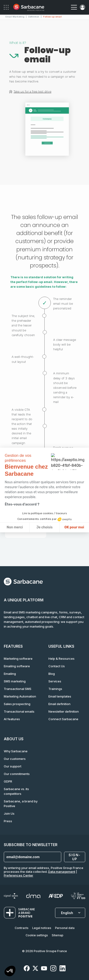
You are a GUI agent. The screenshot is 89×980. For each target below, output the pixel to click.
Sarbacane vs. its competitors (16, 791)
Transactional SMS (18, 689)
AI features (12, 719)
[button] (10, 972)
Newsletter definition (64, 711)
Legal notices (42, 928)
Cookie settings (37, 935)
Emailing (10, 674)
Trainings (55, 689)
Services (55, 681)
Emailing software (17, 666)
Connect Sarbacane (63, 719)
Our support (13, 766)
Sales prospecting (17, 704)
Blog (52, 674)
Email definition (59, 704)
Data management (62, 872)
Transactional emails (19, 711)
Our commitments (17, 774)
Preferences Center (19, 875)
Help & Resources (61, 659)
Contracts (22, 928)
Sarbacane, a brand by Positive (21, 804)
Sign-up (75, 857)
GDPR (8, 781)
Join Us (9, 813)
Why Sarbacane (16, 751)
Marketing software (18, 659)
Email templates (60, 696)
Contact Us (57, 666)
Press (8, 821)
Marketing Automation (20, 696)
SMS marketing (15, 681)
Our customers (15, 759)
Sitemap (58, 935)
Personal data (65, 928)
